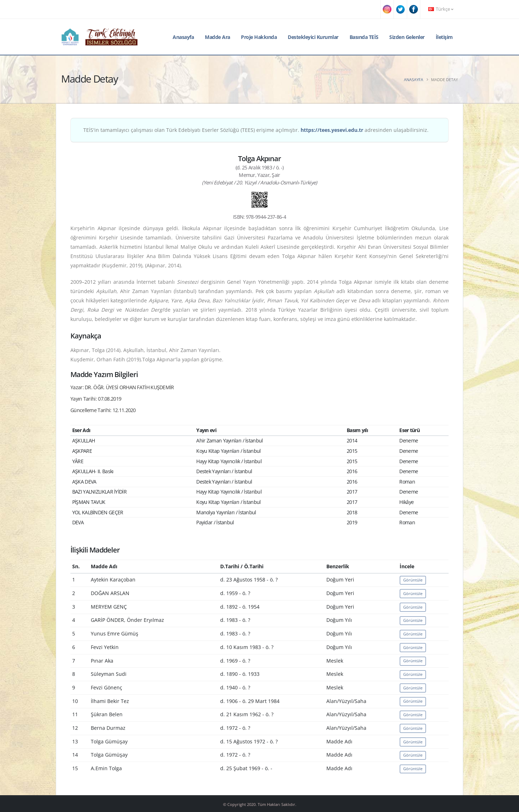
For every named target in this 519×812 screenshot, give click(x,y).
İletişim (444, 37)
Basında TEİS (364, 37)
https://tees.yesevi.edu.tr (332, 130)
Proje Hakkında (259, 37)
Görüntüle (413, 580)
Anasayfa (183, 37)
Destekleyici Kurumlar (313, 37)
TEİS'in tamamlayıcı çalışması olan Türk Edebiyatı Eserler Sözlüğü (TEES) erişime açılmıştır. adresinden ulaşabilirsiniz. (256, 130)
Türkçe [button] (441, 9)
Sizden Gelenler (407, 37)
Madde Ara (218, 37)
